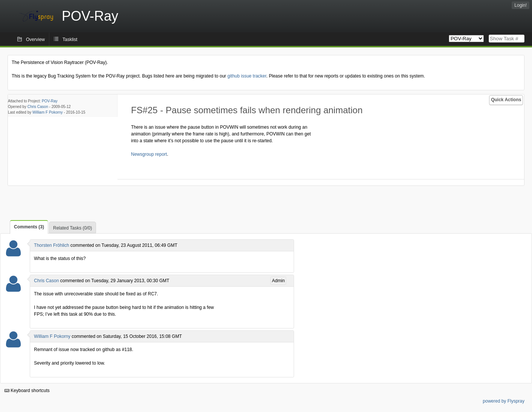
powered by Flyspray (504, 401)
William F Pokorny (48, 112)
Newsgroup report (149, 154)
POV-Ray (50, 101)
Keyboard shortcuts (27, 391)
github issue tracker (247, 76)
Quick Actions (506, 100)
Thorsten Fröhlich (51, 245)
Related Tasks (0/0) (72, 228)
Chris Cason (38, 107)
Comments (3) (29, 227)
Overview (35, 40)
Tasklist (70, 40)
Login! (521, 5)
